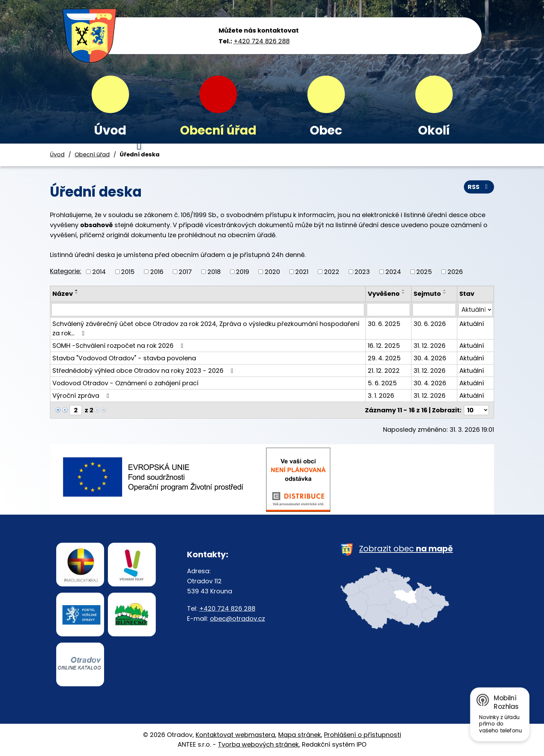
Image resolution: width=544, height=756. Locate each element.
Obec (326, 130)
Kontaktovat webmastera (235, 735)
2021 (302, 272)
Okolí (434, 130)
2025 (424, 272)
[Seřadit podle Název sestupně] (77, 293)
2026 (455, 272)
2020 (272, 272)
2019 (243, 272)
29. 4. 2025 (384, 358)
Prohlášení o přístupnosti (363, 735)
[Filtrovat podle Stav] (475, 310)
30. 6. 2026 (430, 324)
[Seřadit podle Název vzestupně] (77, 290)
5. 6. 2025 (382, 383)
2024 (393, 272)
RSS (479, 187)
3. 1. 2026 (381, 396)
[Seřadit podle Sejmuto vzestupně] (445, 290)
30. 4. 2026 (430, 358)
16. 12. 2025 (384, 346)
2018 (214, 272)
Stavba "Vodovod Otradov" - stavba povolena (124, 358)
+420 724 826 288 (262, 41)
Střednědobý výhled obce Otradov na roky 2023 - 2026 (144, 371)
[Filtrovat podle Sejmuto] (434, 310)
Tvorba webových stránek (258, 744)
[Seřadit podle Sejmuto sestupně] (445, 293)
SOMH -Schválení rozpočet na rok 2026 (119, 346)
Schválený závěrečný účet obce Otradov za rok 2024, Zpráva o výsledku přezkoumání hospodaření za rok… (206, 328)
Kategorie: (66, 271)
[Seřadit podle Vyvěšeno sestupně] (403, 293)
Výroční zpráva (82, 396)
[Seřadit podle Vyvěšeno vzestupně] (403, 290)
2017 (185, 272)
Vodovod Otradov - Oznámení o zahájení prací (125, 383)
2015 (128, 272)
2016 (157, 272)
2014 (99, 272)
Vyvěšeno (384, 294)
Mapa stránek (300, 735)
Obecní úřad (218, 130)
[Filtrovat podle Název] (208, 310)
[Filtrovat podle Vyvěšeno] (389, 310)
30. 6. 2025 (384, 324)
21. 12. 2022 (384, 371)
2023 (362, 272)
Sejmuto (427, 294)
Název (63, 294)
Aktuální (472, 324)
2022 (332, 272)
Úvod (110, 130)
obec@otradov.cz (237, 618)
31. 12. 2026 (430, 346)
